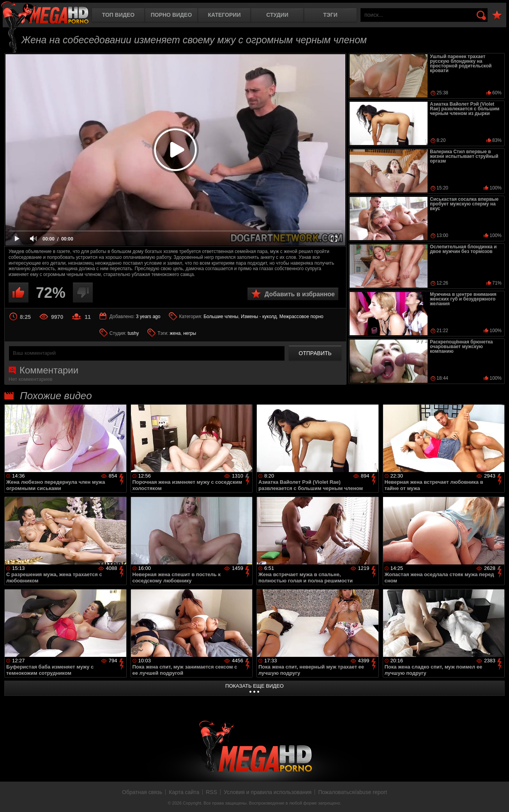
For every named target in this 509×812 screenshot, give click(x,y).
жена (175, 333)
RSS (211, 792)
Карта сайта (184, 792)
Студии (277, 15)
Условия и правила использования (268, 792)
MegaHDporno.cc (45, 13)
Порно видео (171, 15)
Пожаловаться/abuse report (353, 792)
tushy (133, 333)
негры (190, 333)
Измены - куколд (259, 317)
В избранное (497, 15)
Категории (224, 15)
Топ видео (118, 15)
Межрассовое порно (301, 317)
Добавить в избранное (300, 294)
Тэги (330, 15)
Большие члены (221, 317)
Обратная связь (142, 792)
